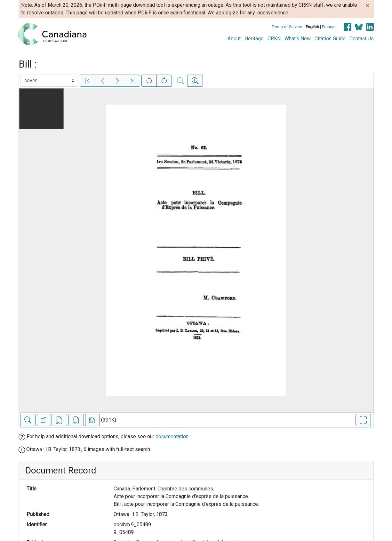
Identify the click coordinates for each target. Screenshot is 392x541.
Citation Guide (330, 39)
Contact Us (362, 39)
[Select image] (49, 81)
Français (330, 27)
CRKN (274, 39)
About (234, 39)
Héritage (254, 39)
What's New (298, 39)
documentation (172, 436)
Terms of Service (287, 27)
